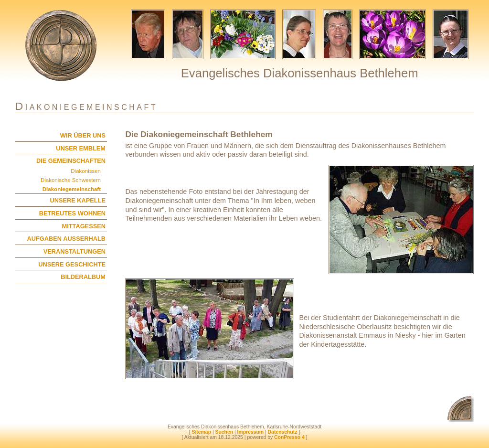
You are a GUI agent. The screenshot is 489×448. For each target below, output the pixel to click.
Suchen (224, 432)
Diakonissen (86, 171)
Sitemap (202, 432)
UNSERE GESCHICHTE (72, 264)
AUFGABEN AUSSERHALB (66, 239)
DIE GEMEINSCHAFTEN (71, 161)
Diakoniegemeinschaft (72, 189)
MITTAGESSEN (84, 226)
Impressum (251, 432)
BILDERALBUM (83, 277)
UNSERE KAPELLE (78, 200)
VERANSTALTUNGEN (74, 251)
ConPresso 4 (289, 437)
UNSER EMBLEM (81, 148)
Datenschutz (283, 432)
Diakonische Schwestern (71, 180)
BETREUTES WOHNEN (72, 213)
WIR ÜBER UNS (83, 135)
